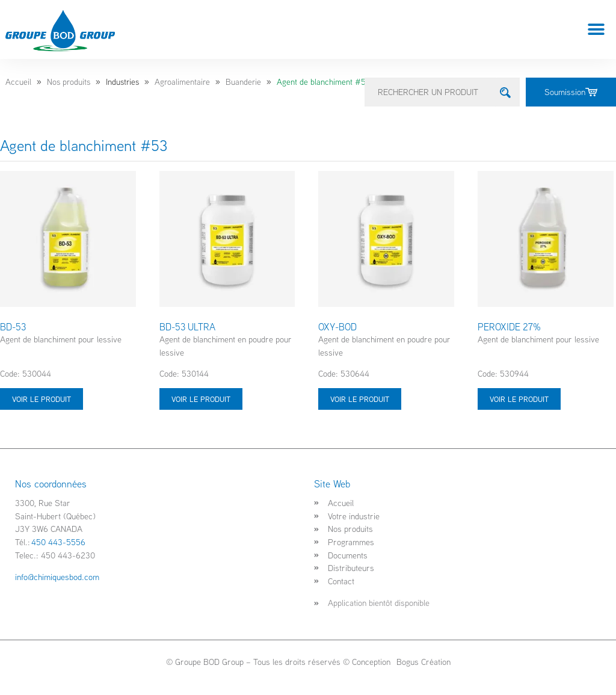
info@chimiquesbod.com (57, 577)
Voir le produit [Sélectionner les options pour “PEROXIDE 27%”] (519, 399)
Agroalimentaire (182, 82)
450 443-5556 (58, 542)
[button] (596, 30)
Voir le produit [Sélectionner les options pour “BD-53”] (42, 399)
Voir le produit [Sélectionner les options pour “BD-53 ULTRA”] (201, 399)
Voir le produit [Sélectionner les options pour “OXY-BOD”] (360, 399)
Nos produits (69, 82)
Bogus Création (422, 662)
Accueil (18, 82)
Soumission (571, 92)
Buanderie (243, 82)
